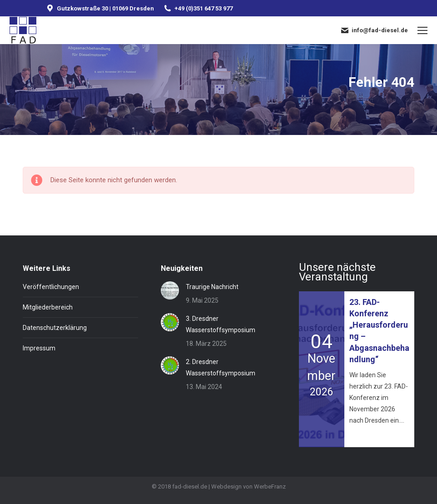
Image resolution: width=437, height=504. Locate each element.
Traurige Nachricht (212, 287)
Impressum (39, 348)
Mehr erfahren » (370, 437)
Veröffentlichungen (51, 287)
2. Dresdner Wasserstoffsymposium (221, 367)
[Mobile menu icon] (422, 30)
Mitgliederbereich (48, 307)
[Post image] (170, 290)
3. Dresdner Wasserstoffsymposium (221, 324)
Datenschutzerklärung (55, 328)
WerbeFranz (270, 487)
